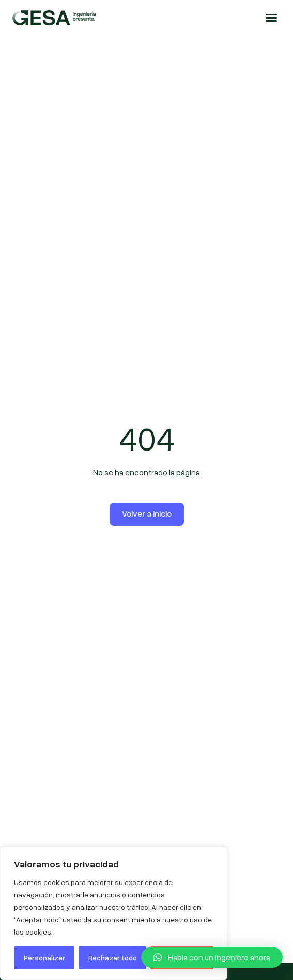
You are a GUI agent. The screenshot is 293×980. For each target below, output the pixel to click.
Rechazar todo (113, 958)
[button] (271, 18)
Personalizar (44, 958)
